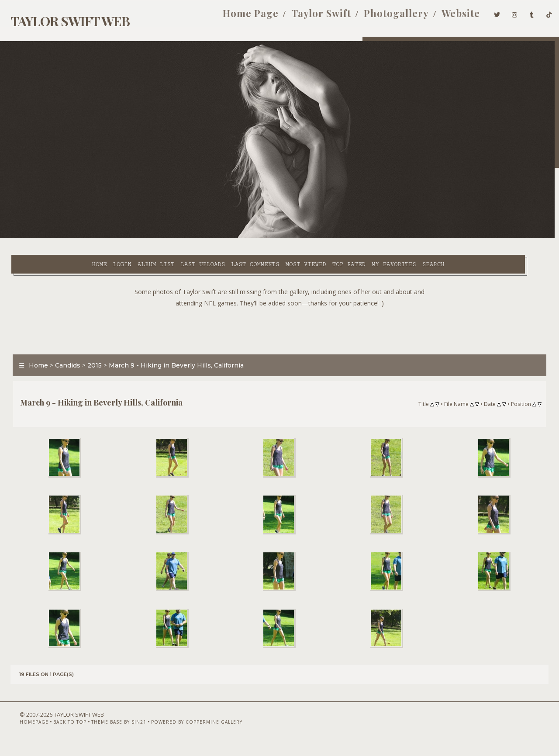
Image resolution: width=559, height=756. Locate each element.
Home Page (238, 17)
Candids (63, 347)
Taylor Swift (309, 17)
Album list (92, 236)
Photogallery (384, 17)
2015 (90, 347)
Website (449, 17)
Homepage (20, 733)
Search (369, 236)
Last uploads (138, 236)
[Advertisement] (279, 310)
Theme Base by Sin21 (105, 733)
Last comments (191, 236)
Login (58, 236)
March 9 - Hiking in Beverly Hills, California (171, 347)
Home (35, 236)
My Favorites (330, 236)
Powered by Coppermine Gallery (183, 733)
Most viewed (241, 236)
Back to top (56, 733)
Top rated (285, 236)
